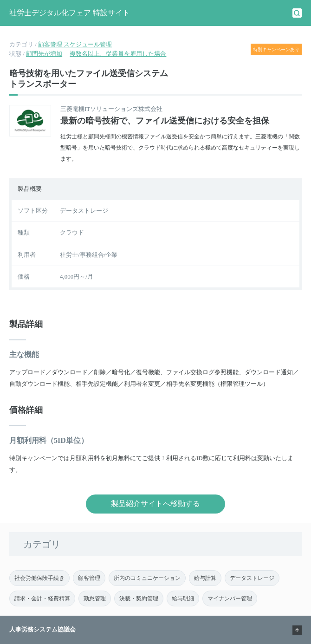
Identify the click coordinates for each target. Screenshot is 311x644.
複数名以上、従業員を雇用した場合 (118, 54)
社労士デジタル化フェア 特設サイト (70, 13)
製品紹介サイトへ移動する (155, 504)
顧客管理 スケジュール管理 (75, 44)
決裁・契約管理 (139, 598)
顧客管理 (89, 578)
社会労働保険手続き (39, 578)
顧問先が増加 (44, 54)
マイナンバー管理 (230, 598)
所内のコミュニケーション (147, 578)
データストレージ (252, 578)
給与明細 (183, 598)
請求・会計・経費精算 (42, 598)
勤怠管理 (95, 598)
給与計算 (205, 578)
